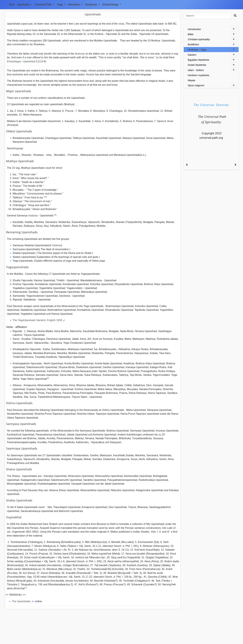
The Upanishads (21, 601)
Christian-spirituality (212, 39)
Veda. (122, 24)
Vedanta (33, 216)
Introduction (212, 29)
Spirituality (25, 5)
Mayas (191, 80)
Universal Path (45, 5)
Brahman (80, 54)
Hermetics (75, 5)
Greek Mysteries (212, 65)
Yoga (61, 5)
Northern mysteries (198, 75)
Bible (212, 34)
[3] (55, 215)
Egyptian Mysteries (212, 60)
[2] (46, 197)
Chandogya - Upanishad (22, 61)
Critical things (112, 5)
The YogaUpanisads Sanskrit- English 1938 (38, 320)
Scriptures (92, 5)
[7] (26, 588)
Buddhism (212, 44)
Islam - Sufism (212, 70)
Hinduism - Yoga (212, 49)
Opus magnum (212, 85)
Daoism (212, 55)
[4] (48, 378)
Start (12, 5)
